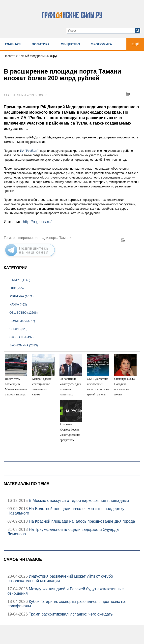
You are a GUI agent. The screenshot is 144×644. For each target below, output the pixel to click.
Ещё (135, 44)
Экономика (102, 44)
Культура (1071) (21, 296)
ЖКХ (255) (16, 288)
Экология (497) (21, 337)
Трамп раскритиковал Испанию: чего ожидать (70, 614)
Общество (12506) (24, 313)
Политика (41, 44)
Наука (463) (18, 305)
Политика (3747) (22, 321)
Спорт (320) (18, 329)
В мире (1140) (20, 280)
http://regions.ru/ (37, 222)
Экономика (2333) (24, 345)
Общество (70, 44)
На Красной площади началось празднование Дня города (81, 521)
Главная (13, 44)
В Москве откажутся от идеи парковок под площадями (78, 501)
